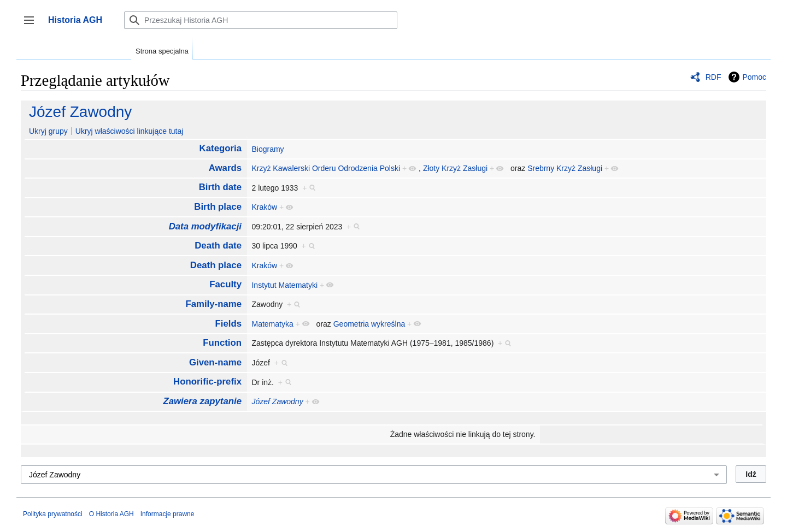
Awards (225, 168)
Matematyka (272, 324)
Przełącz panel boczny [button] (33, 25)
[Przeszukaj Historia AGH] (261, 20)
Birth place (218, 207)
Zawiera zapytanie (202, 401)
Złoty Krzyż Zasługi (455, 168)
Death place (216, 265)
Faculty (225, 284)
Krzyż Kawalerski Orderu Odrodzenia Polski (326, 168)
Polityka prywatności (53, 514)
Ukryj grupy (48, 131)
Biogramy (268, 149)
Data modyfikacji (205, 226)
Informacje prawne (168, 514)
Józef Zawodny (80, 112)
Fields (229, 324)
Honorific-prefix (207, 382)
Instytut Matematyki (284, 285)
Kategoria (221, 148)
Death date (218, 246)
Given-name (215, 362)
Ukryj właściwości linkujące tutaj (130, 131)
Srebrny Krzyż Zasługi (565, 168)
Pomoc (754, 77)
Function (222, 343)
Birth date (220, 187)
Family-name (213, 304)
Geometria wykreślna (369, 324)
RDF (713, 77)
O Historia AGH (111, 514)
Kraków (264, 207)
